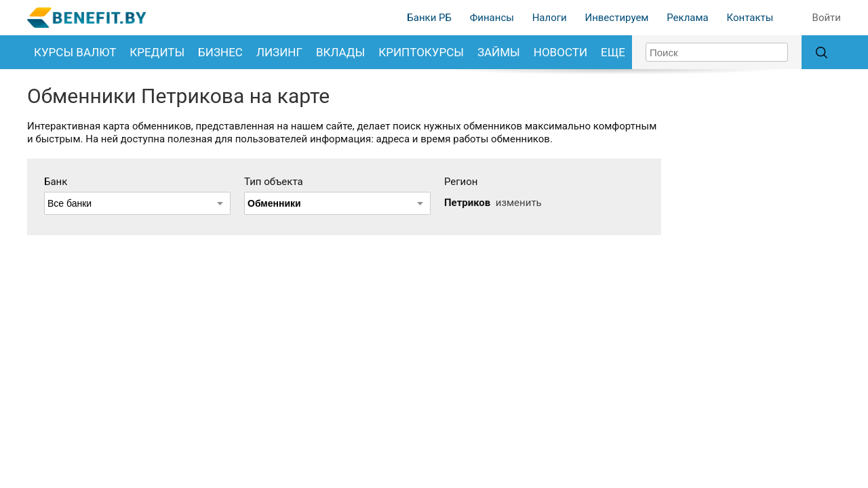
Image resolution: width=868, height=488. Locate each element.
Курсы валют (75, 52)
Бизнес (220, 52)
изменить (519, 203)
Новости (560, 52)
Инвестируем (616, 18)
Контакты (750, 18)
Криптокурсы (421, 52)
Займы (499, 52)
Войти (827, 18)
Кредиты (157, 52)
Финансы (492, 18)
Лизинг (279, 52)
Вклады (340, 52)
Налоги (550, 18)
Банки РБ (429, 18)
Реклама (688, 18)
